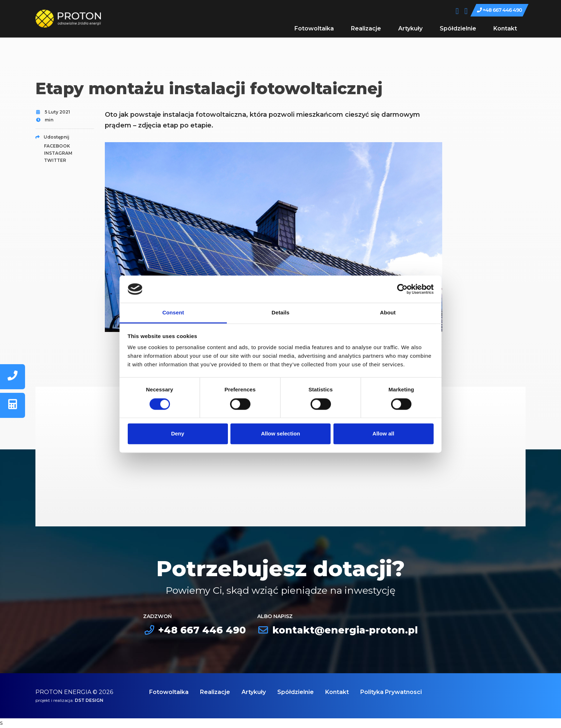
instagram (58, 153)
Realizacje (366, 28)
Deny (178, 434)
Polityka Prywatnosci (391, 692)
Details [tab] (280, 313)
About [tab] (388, 313)
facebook (57, 146)
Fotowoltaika (314, 28)
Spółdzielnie (458, 28)
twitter (55, 160)
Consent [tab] (173, 313)
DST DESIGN (89, 700)
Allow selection (280, 434)
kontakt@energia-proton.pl (338, 630)
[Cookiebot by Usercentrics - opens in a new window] (402, 289)
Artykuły (410, 28)
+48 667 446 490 (499, 10)
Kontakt (505, 28)
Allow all (383, 434)
